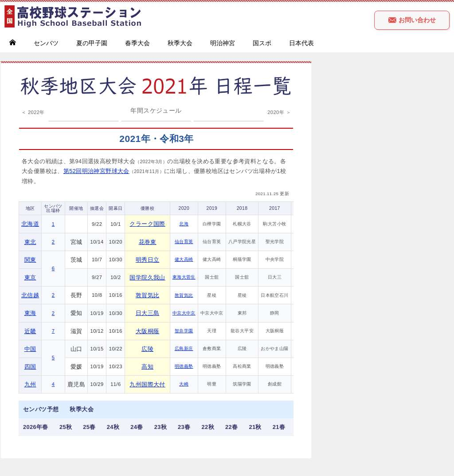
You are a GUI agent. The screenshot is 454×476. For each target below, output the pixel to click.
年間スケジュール (156, 110)
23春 (184, 427)
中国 (30, 349)
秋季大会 (180, 43)
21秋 (255, 427)
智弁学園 (184, 331)
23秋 (160, 427)
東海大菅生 (184, 277)
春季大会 (137, 43)
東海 (30, 313)
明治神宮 (223, 43)
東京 (30, 277)
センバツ (46, 43)
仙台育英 (184, 242)
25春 (89, 427)
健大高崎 (184, 259)
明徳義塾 (184, 366)
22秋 (208, 427)
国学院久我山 (147, 277)
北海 (184, 224)
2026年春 (36, 427)
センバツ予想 (41, 409)
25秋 (66, 427)
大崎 (184, 384)
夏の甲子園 (92, 43)
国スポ (262, 43)
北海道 (30, 224)
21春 (279, 427)
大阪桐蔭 (148, 331)
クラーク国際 (147, 224)
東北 (30, 242)
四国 (30, 367)
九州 (30, 384)
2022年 (36, 112)
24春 (137, 427)
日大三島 (148, 313)
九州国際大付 (147, 384)
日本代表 (301, 43)
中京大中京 (184, 313)
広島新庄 (184, 348)
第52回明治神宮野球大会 (96, 171)
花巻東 (148, 242)
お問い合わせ (412, 20)
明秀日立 (148, 260)
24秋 (113, 427)
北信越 (30, 295)
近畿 (30, 331)
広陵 (147, 349)
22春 (231, 427)
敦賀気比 (148, 295)
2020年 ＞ (279, 112)
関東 (30, 260)
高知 (147, 367)
